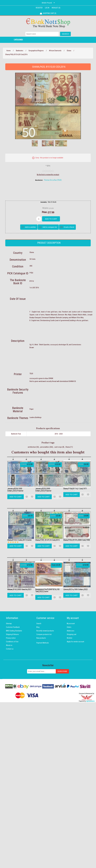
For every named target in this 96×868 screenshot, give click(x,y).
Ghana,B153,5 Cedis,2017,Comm (19, 540)
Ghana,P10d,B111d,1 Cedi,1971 (75, 489)
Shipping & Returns (12, 634)
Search (39, 624)
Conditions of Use (12, 642)
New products (41, 638)
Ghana (68, 447)
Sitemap (9, 624)
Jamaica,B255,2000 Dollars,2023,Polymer (43, 490)
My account (71, 624)
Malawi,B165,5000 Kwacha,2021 (19, 589)
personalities (45, 447)
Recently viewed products (45, 631)
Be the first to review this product (48, 175)
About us (9, 645)
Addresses (71, 631)
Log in (47, 8)
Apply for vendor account (75, 642)
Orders (69, 627)
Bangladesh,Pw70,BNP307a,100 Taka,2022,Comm (47, 590)
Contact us (10, 649)
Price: (44, 212)
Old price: (45, 208)
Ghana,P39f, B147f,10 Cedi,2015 (47, 540)
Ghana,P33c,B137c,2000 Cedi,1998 (77, 540)
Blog (38, 627)
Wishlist (70, 638)
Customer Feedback (13, 627)
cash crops (58, 447)
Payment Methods (43, 643)
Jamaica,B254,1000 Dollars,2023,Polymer (15, 490)
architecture (32, 447)
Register (39, 8)
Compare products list (44, 634)
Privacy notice (11, 638)
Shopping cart (72, 634)
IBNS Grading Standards (14, 631)
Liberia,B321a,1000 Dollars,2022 (75, 589)
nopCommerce (90, 701)
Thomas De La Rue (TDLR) (53, 180)
